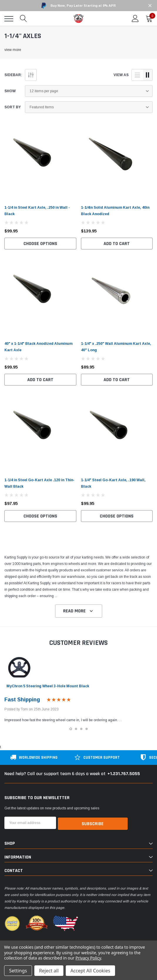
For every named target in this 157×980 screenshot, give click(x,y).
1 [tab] (71, 729)
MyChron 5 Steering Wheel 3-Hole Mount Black (48, 686)
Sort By (13, 107)
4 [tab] (87, 729)
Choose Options (40, 244)
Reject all (49, 971)
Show (10, 91)
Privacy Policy (88, 958)
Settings (18, 971)
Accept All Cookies (90, 971)
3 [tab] (81, 729)
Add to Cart (117, 244)
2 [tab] (76, 729)
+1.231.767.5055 (124, 774)
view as (121, 75)
